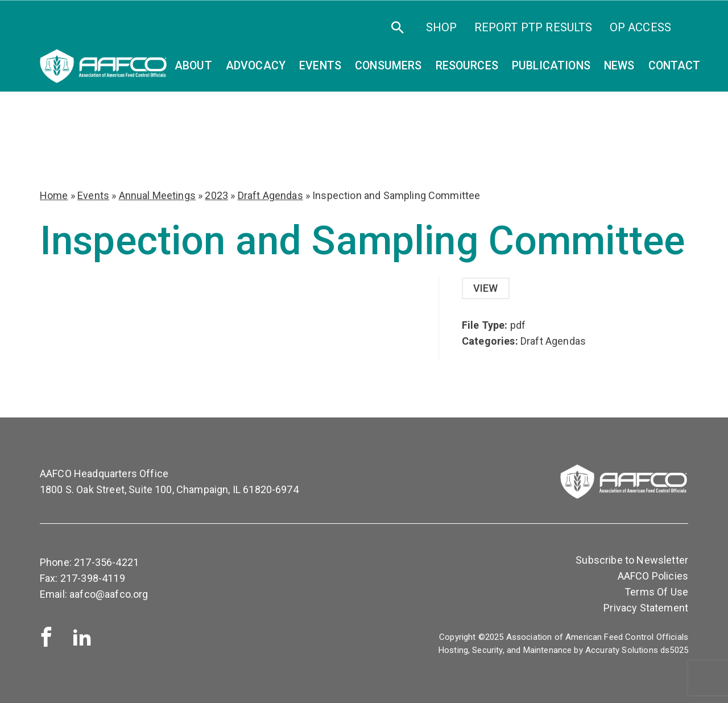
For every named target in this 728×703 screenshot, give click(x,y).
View (486, 288)
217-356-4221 (106, 562)
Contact (675, 66)
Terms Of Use (656, 592)
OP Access (640, 27)
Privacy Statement (646, 608)
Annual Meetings (157, 195)
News (619, 66)
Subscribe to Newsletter (632, 560)
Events (93, 195)
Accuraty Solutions (622, 650)
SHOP (442, 27)
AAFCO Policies (653, 576)
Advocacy (256, 66)
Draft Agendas (270, 195)
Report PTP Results (533, 27)
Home (54, 195)
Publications (551, 66)
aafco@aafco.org (109, 594)
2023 (216, 195)
